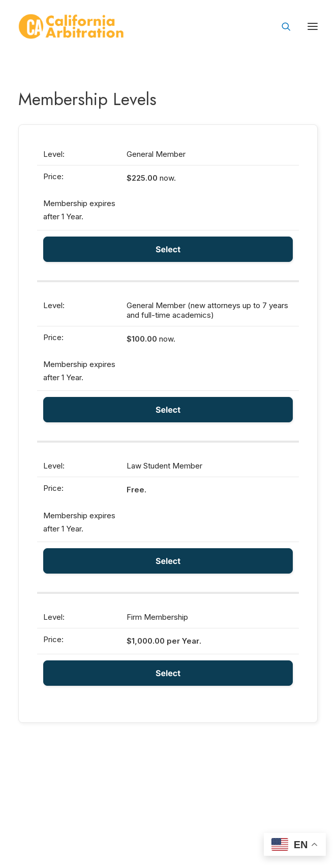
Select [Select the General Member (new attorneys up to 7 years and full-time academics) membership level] (168, 410)
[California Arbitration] (71, 26)
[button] (313, 26)
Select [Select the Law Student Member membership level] (168, 561)
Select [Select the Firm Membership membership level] (168, 673)
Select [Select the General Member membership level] (168, 249)
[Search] (282, 26)
